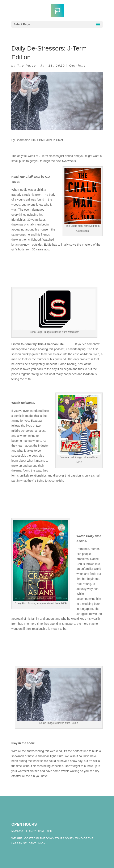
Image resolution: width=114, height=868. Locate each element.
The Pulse (27, 66)
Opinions (78, 66)
